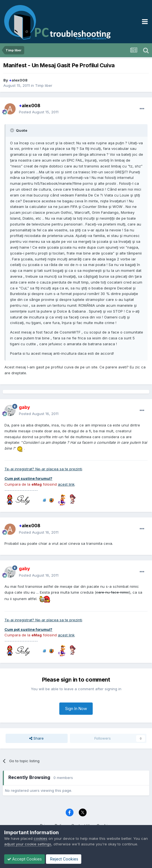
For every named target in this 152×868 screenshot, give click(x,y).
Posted (39, 112)
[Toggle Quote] (13, 130)
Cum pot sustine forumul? (28, 478)
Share (36, 738)
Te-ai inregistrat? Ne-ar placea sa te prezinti (43, 469)
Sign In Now (76, 708)
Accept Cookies (24, 859)
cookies (41, 838)
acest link (66, 484)
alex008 (18, 80)
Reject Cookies (64, 859)
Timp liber (44, 85)
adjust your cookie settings (28, 844)
